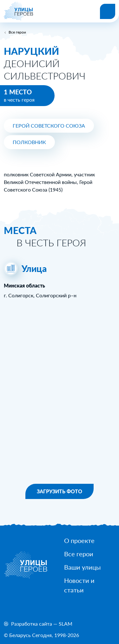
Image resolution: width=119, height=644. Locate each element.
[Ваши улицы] (82, 567)
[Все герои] (79, 554)
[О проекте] (79, 540)
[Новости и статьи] (90, 585)
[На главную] (19, 19)
